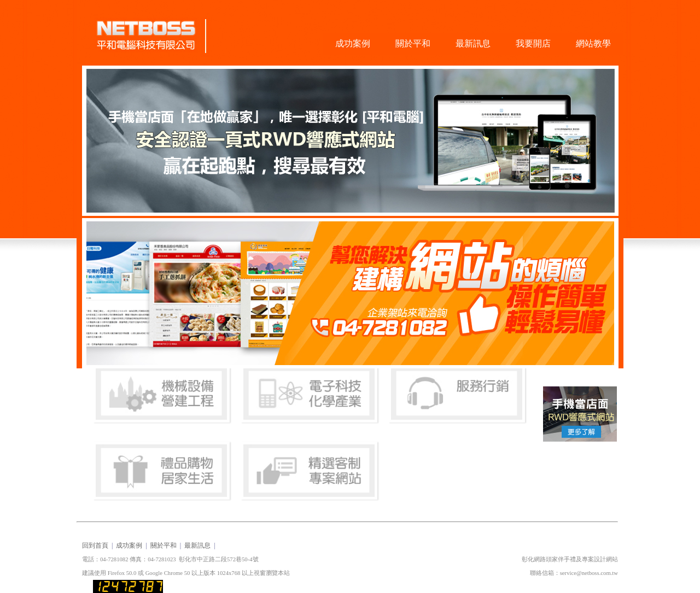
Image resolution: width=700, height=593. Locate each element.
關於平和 (413, 43)
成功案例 (353, 43)
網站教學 (593, 43)
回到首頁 (95, 545)
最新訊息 (473, 43)
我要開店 (533, 43)
